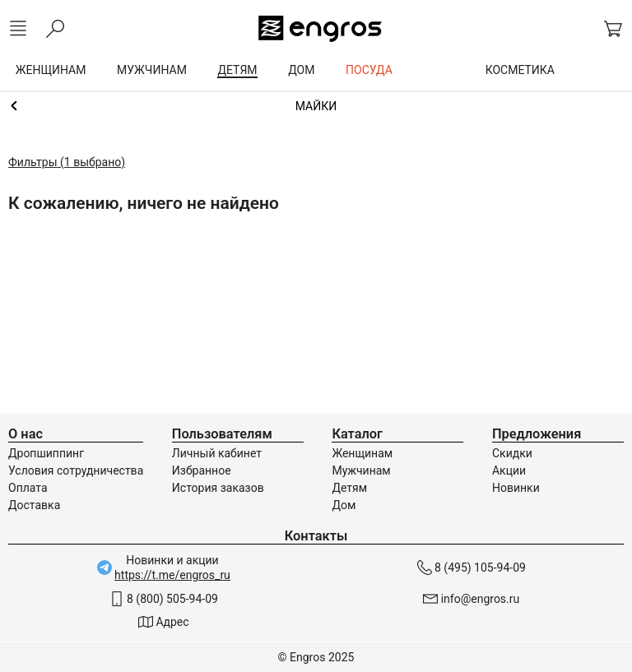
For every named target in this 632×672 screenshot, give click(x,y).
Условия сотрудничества (76, 470)
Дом (344, 505)
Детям (349, 488)
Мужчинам (361, 470)
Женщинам (362, 453)
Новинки (516, 488)
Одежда (316, 106)
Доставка (34, 505)
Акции (509, 470)
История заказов (218, 488)
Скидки (512, 453)
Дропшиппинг (46, 453)
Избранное (202, 470)
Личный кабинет (217, 453)
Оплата (28, 488)
